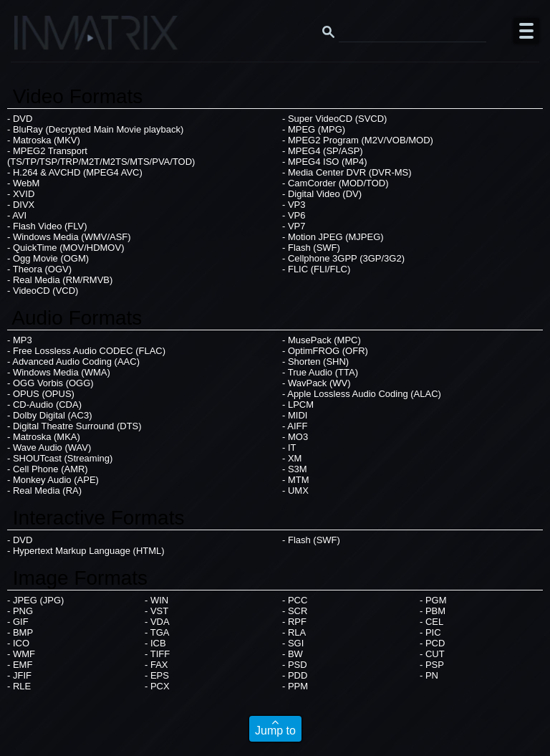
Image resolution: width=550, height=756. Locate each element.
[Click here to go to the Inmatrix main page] (40, 38)
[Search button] (328, 31)
